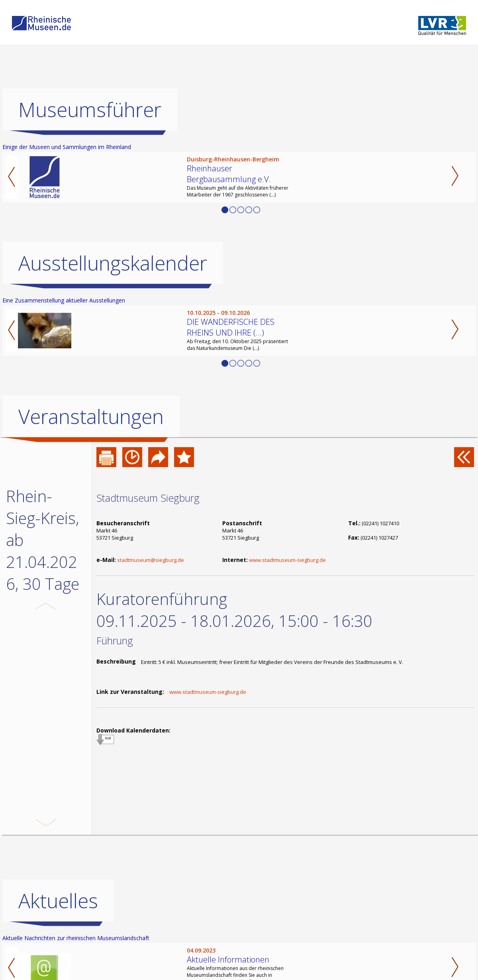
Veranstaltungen (91, 416)
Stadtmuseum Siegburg (148, 498)
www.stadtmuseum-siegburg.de (287, 560)
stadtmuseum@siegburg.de (151, 560)
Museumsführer (90, 110)
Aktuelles (58, 923)
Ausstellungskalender (113, 263)
